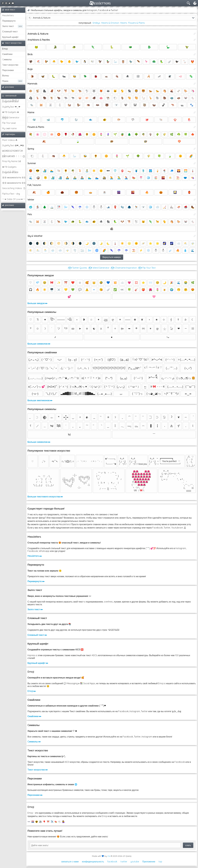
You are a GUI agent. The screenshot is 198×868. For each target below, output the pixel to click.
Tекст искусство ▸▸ (38, 770)
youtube (135, 862)
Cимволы (7, 59)
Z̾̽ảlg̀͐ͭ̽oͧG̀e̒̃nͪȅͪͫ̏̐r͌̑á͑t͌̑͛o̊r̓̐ (11, 101)
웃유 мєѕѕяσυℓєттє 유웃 (14, 177)
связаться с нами (70, 862)
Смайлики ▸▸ (34, 716)
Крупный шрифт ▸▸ (38, 663)
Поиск (5, 81)
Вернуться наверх (112, 257)
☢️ (37, 822)
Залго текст (8, 26)
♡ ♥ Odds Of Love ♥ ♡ (14, 199)
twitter (124, 862)
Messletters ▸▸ (35, 556)
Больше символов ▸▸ (39, 344)
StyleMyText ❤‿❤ (11, 107)
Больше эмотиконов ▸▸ (40, 400)
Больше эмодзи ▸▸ (37, 303)
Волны (6, 76)
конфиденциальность (93, 862)
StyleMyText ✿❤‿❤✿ (13, 145)
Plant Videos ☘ (10, 140)
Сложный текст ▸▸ (37, 635)
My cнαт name (9, 128)
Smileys (96, 23)
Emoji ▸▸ (32, 691)
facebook (112, 862)
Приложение (149, 862)
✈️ (52, 822)
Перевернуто (9, 21)
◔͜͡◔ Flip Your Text (147, 268)
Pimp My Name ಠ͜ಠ (11, 161)
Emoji (5, 49)
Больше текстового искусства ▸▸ (45, 497)
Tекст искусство (10, 65)
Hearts (124, 23)
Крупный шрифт (10, 37)
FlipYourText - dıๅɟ (11, 194)
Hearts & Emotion (110, 23)
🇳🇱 (33, 822)
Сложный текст (10, 32)
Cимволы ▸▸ (34, 742)
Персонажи (8, 70)
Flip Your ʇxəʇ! (9, 123)
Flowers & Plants (136, 23)
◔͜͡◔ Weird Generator (99, 268)
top (160, 862)
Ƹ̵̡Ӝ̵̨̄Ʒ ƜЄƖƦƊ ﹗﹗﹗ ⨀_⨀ (14, 156)
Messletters (8, 15)
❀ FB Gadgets (9, 167)
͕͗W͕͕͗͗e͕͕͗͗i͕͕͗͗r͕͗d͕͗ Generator (11, 117)
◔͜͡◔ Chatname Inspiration (124, 268)
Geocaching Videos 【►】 (14, 188)
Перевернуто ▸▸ (36, 581)
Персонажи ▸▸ (35, 795)
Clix (109, 856)
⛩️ (48, 822)
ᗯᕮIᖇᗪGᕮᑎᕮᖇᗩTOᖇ (12, 151)
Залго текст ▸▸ (35, 609)
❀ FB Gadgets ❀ (11, 112)
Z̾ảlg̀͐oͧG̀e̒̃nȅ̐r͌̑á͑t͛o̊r (10, 172)
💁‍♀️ (64, 822)
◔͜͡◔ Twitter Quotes (77, 268)
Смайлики (7, 54)
